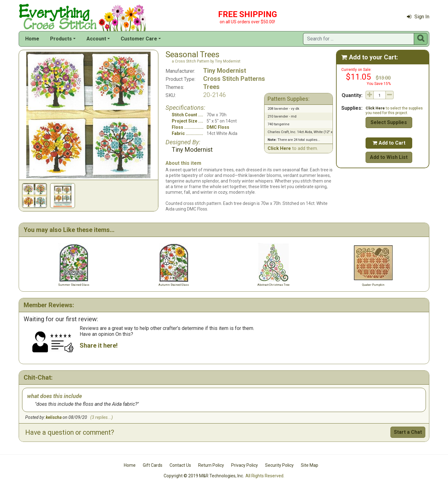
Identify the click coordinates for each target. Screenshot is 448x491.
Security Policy (279, 465)
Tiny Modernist (225, 71)
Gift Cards (153, 465)
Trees (211, 87)
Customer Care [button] (139, 39)
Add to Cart (389, 143)
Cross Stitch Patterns (234, 79)
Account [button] (96, 39)
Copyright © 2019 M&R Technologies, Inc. (204, 476)
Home (32, 39)
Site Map (310, 465)
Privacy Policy (245, 465)
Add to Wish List (389, 157)
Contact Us (180, 465)
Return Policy (211, 465)
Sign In (418, 17)
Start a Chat (408, 432)
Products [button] (61, 39)
